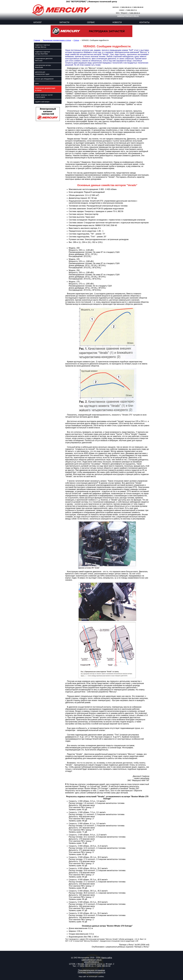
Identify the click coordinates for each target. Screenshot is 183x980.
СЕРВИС (91, 22)
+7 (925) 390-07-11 (131, 10)
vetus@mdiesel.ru (91, 962)
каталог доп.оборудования (44, 79)
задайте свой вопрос (42, 102)
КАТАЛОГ (38, 22)
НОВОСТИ (117, 22)
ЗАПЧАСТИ (64, 22)
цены (37, 83)
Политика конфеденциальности (91, 972)
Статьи (76, 40)
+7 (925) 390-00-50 (138, 7)
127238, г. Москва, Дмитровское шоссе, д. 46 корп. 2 (91, 964)
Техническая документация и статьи (57, 40)
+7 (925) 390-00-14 (126, 7)
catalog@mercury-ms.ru (128, 16)
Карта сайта (107, 958)
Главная (37, 40)
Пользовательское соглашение (91, 970)
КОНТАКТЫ (144, 22)
